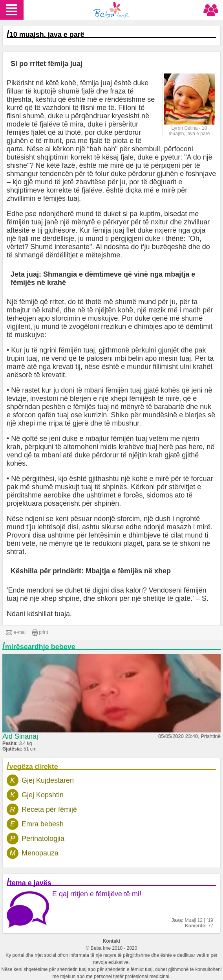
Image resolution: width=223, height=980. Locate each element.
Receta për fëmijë (49, 809)
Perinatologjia (43, 839)
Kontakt (112, 941)
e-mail (16, 633)
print (40, 633)
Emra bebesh (43, 824)
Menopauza (40, 853)
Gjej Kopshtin (43, 795)
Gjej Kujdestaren (48, 780)
